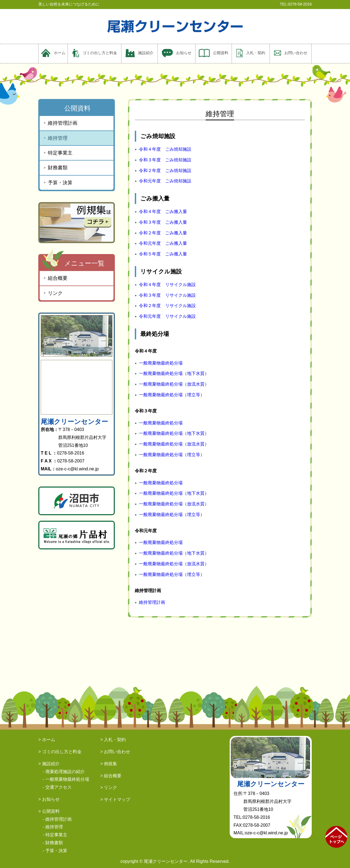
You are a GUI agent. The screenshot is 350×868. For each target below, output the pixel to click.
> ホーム (47, 740)
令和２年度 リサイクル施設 (167, 306)
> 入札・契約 (113, 740)
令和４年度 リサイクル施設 (167, 285)
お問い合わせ (291, 53)
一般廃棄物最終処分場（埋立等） (172, 395)
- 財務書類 (53, 843)
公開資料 (214, 53)
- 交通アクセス (57, 787)
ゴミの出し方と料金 (95, 53)
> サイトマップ (115, 799)
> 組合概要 (111, 776)
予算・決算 (60, 183)
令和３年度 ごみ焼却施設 (165, 160)
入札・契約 (251, 53)
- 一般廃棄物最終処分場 (66, 779)
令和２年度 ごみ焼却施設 (165, 171)
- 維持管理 (53, 827)
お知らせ (177, 53)
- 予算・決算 (55, 851)
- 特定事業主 (55, 835)
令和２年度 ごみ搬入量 (163, 233)
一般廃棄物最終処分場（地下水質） (174, 373)
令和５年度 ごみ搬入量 (163, 254)
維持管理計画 (152, 602)
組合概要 (58, 278)
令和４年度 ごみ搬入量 (163, 212)
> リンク (109, 787)
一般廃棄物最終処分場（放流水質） (174, 384)
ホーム (53, 53)
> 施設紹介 (49, 764)
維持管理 (58, 138)
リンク (55, 293)
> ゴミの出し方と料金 (60, 752)
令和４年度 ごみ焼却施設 (165, 149)
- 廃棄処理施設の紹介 (64, 772)
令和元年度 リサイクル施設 (167, 316)
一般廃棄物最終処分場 (161, 363)
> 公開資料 (49, 811)
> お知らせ (49, 799)
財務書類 (58, 168)
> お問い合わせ (115, 752)
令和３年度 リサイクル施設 (167, 295)
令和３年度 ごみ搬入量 (163, 222)
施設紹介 (139, 53)
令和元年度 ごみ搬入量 (163, 243)
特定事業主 (60, 153)
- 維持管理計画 (57, 819)
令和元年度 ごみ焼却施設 (165, 181)
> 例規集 (109, 764)
